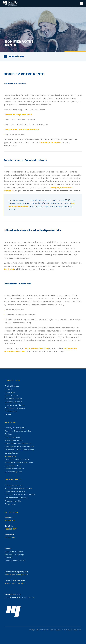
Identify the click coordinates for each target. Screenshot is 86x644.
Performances (10, 504)
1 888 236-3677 (11, 529)
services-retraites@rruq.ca (15, 583)
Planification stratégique (15, 405)
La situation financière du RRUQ (18, 459)
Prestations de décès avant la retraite (19, 447)
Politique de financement (15, 408)
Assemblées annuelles (13, 399)
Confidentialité (11, 411)
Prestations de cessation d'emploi (18, 444)
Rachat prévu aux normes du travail (22, 130)
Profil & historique (12, 386)
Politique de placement (14, 485)
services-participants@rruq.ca (17, 575)
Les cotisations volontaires (36, 348)
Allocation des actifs (13, 501)
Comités (8, 389)
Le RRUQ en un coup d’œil (15, 428)
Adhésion (9, 434)
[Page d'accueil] (10, 3)
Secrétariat (9, 269)
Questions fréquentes (13, 472)
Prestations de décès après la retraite (19, 450)
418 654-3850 (10, 520)
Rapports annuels (12, 396)
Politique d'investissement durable (18, 488)
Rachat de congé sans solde (19, 115)
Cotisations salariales (13, 437)
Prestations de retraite (14, 440)
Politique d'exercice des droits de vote (20, 495)
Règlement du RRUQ (13, 466)
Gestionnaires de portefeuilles (17, 498)
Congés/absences (12, 453)
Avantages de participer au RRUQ (18, 431)
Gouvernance (10, 392)
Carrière (8, 414)
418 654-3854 (10, 538)
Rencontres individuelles (15, 469)
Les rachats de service (50, 143)
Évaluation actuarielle (13, 402)
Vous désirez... (10, 456)
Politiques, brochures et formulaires (19, 462)
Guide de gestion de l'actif (15, 492)
